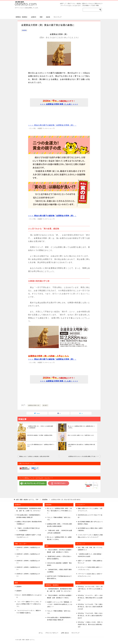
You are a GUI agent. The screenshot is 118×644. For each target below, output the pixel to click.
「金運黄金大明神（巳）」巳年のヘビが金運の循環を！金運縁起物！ (41, 427)
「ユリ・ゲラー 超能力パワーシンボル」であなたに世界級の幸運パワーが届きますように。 (29, 604)
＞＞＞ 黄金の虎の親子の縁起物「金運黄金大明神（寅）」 (52, 125)
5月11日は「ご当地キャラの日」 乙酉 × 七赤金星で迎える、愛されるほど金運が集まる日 (90, 624)
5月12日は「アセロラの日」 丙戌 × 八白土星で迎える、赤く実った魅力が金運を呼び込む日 (90, 616)
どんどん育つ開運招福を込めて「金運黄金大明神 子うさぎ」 (41, 445)
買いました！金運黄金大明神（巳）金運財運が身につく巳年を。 (82, 427)
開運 (41, 17)
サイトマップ (58, 17)
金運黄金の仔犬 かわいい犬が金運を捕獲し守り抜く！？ (84, 456)
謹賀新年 (19, 586)
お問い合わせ (65, 633)
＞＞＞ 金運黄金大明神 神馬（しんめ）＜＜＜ (59, 104)
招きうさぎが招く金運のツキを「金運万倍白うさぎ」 (81, 435)
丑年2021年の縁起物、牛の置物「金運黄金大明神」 (40, 435)
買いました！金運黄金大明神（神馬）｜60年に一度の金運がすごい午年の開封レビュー (59, 511)
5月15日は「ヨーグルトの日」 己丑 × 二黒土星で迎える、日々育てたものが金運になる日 (90, 589)
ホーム (41, 633)
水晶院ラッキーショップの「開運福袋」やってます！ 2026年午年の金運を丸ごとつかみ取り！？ (60, 604)
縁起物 (48, 17)
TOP (27, 500)
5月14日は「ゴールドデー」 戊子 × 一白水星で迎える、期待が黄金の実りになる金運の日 (90, 598)
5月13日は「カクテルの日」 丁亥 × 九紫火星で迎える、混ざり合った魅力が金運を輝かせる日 (90, 607)
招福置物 (24, 30)
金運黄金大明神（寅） (34, 405)
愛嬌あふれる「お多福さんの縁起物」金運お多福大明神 (34, 456)
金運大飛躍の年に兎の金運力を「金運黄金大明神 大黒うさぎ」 (81, 445)
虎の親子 (45, 405)
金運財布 (34, 17)
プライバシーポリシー (52, 633)
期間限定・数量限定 (21, 17)
